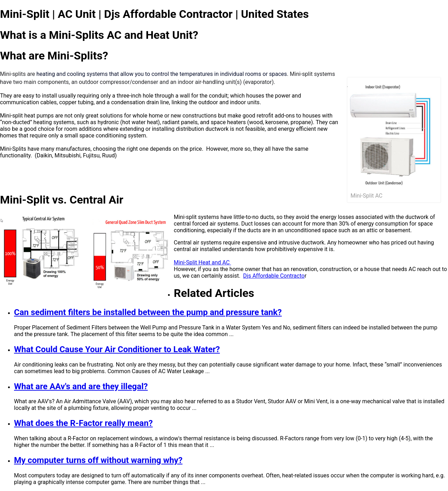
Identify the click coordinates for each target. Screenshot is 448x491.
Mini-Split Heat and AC (203, 262)
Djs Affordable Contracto (274, 276)
